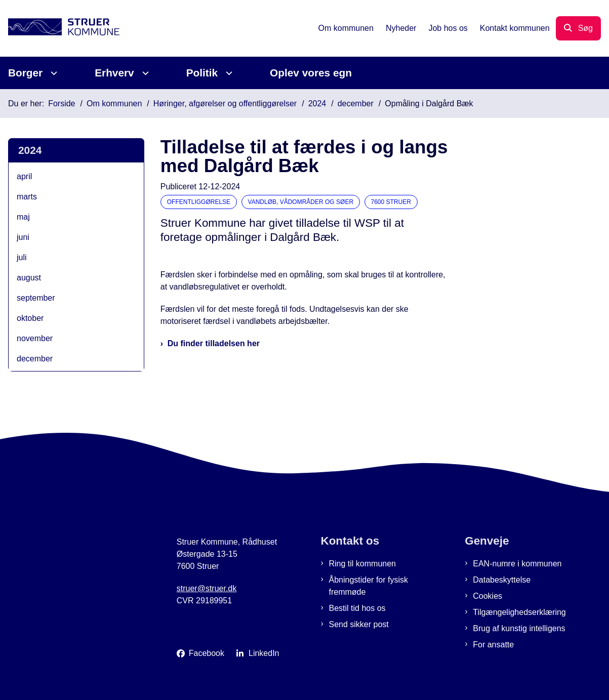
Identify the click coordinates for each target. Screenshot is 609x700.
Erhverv (114, 73)
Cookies (488, 596)
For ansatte (493, 645)
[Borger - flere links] (52, 73)
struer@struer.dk (207, 588)
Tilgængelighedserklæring (519, 612)
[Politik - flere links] (228, 73)
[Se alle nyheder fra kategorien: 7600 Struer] (392, 201)
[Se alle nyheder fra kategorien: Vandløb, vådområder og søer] (302, 201)
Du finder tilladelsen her (214, 343)
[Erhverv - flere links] (144, 73)
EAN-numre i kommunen (517, 564)
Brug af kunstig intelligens (519, 628)
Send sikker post (359, 624)
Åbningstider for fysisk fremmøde (369, 586)
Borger (25, 73)
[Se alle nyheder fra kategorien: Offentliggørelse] (200, 201)
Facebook (207, 653)
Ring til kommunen (363, 564)
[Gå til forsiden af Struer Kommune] (60, 29)
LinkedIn (264, 653)
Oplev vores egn (311, 73)
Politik (202, 73)
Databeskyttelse (502, 580)
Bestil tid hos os (357, 608)
